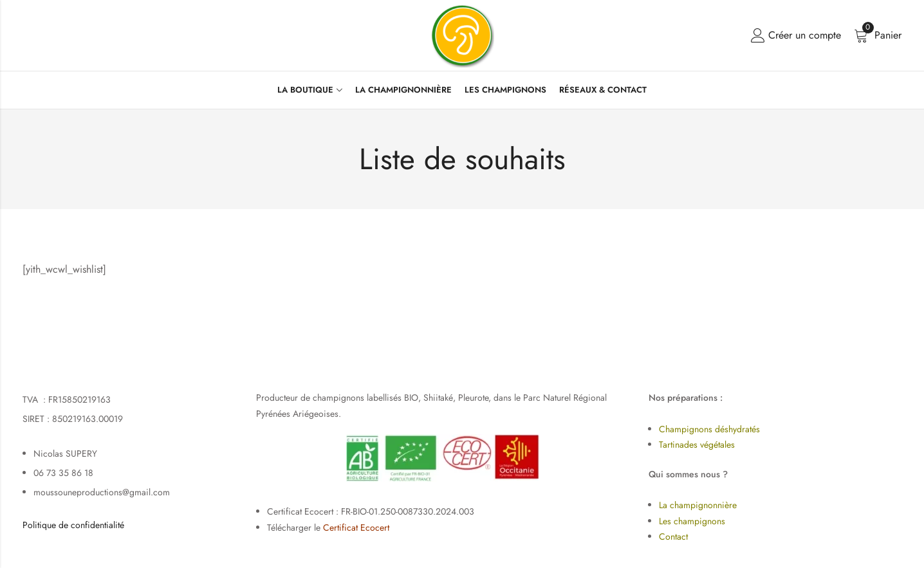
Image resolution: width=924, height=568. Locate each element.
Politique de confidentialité (73, 525)
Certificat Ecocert (356, 527)
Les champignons (692, 521)
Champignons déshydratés (709, 429)
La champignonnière (698, 505)
